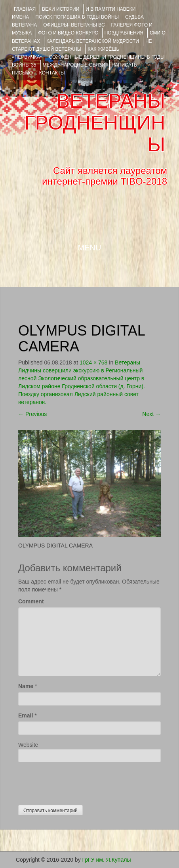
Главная (25, 9)
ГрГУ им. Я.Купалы (107, 860)
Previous (32, 414)
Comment (31, 601)
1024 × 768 (93, 362)
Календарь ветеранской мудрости (93, 41)
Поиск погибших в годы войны (77, 17)
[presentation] (78, 782)
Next (151, 414)
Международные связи (74, 65)
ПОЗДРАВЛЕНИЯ (124, 33)
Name (26, 686)
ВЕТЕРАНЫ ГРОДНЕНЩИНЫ (95, 123)
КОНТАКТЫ (52, 73)
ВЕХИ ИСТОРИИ (61, 9)
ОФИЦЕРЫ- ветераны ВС (74, 25)
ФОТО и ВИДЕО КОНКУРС (68, 33)
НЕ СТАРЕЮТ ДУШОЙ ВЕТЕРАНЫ (82, 45)
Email (26, 715)
